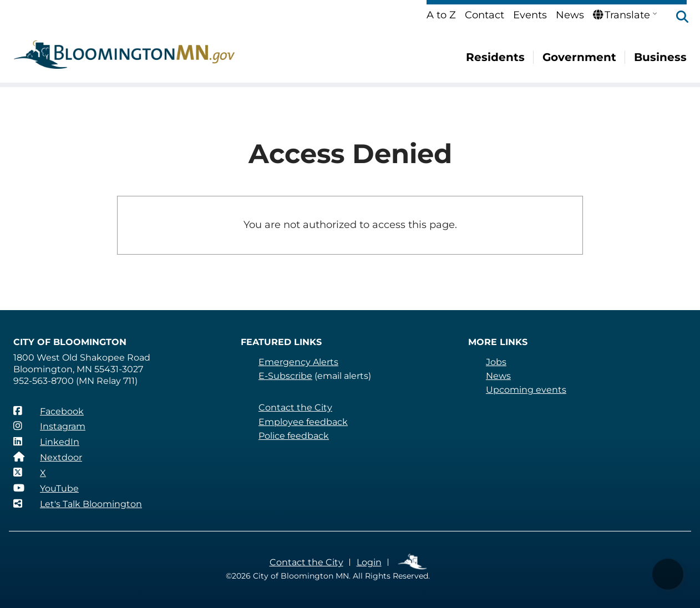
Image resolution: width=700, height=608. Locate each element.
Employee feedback (303, 422)
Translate (622, 15)
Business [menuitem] (660, 57)
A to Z (441, 15)
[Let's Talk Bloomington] (78, 504)
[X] (30, 473)
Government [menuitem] (579, 57)
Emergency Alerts (298, 362)
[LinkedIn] (46, 442)
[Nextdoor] (48, 457)
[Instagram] (49, 426)
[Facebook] (49, 411)
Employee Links (413, 562)
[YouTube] (46, 488)
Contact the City (295, 407)
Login (369, 562)
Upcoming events (526, 390)
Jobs (496, 362)
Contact (485, 15)
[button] (677, 18)
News (570, 15)
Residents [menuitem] (495, 57)
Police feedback (294, 436)
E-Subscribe (285, 376)
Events (530, 15)
